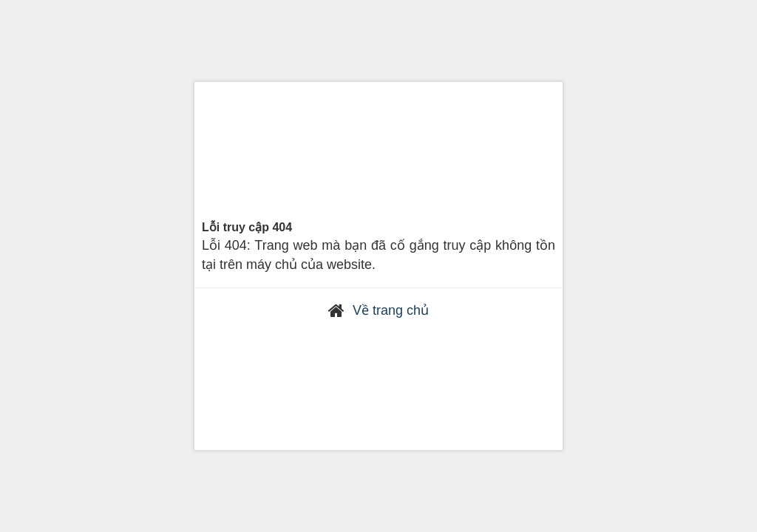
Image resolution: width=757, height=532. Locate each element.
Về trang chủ (391, 310)
